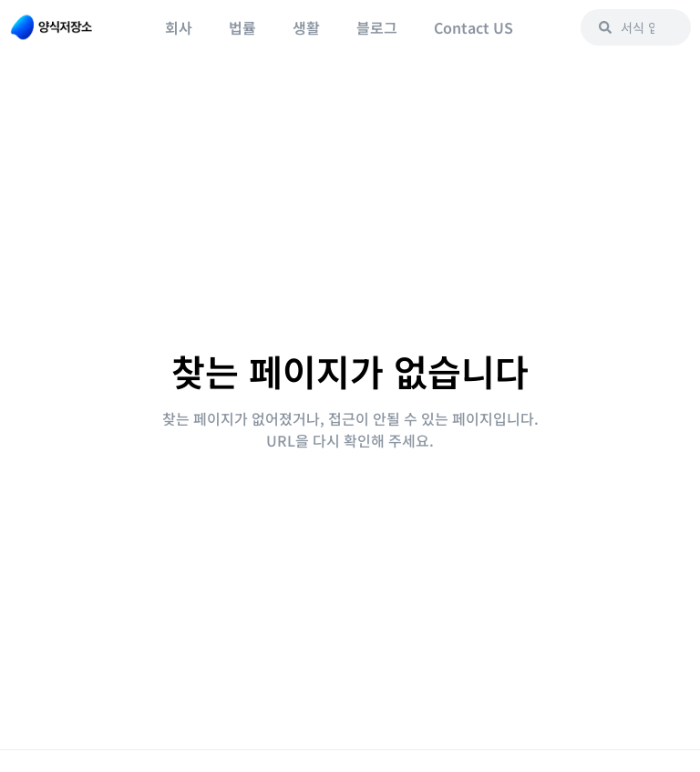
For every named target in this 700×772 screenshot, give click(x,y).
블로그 (377, 27)
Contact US (474, 27)
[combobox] (636, 27)
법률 (242, 27)
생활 (306, 27)
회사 (179, 27)
